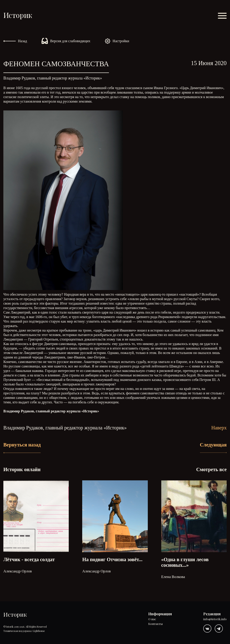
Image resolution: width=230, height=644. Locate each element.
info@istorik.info (215, 619)
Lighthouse (39, 631)
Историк (18, 15)
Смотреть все (211, 469)
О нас (152, 619)
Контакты (155, 624)
